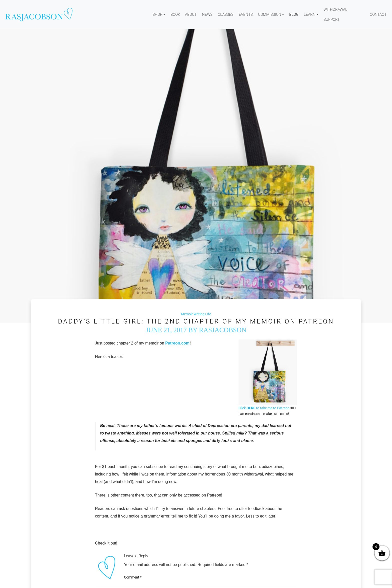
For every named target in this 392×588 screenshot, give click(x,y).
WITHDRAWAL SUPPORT (335, 14)
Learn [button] (310, 14)
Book (175, 14)
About (191, 14)
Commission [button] (270, 14)
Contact (378, 14)
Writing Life (202, 314)
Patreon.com (177, 343)
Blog (294, 14)
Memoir (187, 314)
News (207, 14)
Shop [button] (157, 14)
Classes (226, 14)
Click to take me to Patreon (264, 408)
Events (246, 14)
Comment (133, 577)
